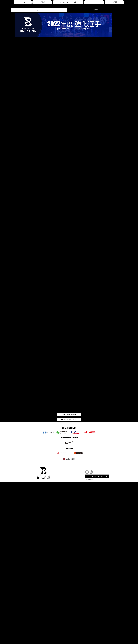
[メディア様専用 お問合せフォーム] (97, 476)
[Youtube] (87, 472)
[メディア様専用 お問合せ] (69, 415)
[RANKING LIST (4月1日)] (69, 419)
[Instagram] (91, 472)
